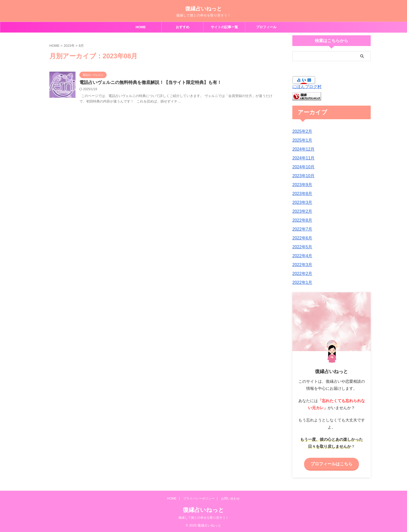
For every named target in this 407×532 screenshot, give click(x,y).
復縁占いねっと (203, 9)
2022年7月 (301, 229)
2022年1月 (301, 283)
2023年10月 (302, 176)
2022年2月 (301, 274)
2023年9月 (301, 185)
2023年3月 (301, 203)
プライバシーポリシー (199, 498)
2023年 (69, 46)
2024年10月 (302, 167)
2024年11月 (302, 158)
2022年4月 (301, 256)
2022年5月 (301, 247)
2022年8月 (301, 220)
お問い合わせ (230, 498)
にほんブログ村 (307, 87)
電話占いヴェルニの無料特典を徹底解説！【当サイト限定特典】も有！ (168, 83)
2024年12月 (302, 149)
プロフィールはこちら (332, 463)
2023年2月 (301, 211)
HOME (141, 27)
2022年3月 (301, 265)
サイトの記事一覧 (224, 27)
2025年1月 (301, 140)
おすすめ (183, 27)
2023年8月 (301, 194)
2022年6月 (301, 238)
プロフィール (266, 27)
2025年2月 (301, 131)
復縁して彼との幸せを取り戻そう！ (203, 517)
